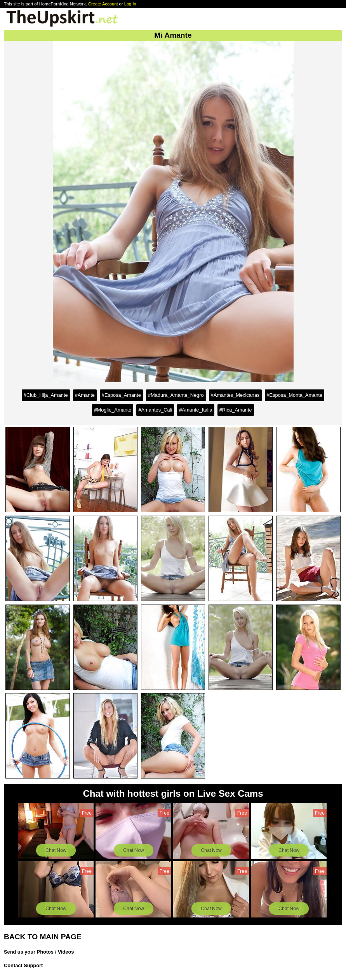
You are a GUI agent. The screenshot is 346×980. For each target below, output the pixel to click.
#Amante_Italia (196, 410)
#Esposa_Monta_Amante (295, 395)
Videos (66, 952)
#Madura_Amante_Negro (176, 395)
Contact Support (23, 965)
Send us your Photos (29, 952)
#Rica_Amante (236, 410)
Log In (130, 4)
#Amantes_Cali (155, 410)
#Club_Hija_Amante (46, 395)
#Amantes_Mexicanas (235, 395)
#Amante (85, 395)
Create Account (103, 4)
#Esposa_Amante (121, 395)
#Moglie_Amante (113, 410)
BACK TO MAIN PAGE (43, 937)
